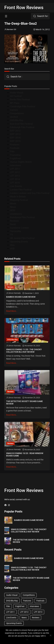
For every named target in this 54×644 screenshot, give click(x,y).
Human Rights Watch (21, 162)
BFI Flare (15, 103)
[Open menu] (6, 16)
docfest (14, 117)
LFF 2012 (15, 172)
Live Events (16, 186)
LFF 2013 (15, 176)
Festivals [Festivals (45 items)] (40, 601)
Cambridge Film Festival (23, 106)
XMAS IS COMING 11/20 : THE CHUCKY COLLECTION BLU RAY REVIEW (24, 351)
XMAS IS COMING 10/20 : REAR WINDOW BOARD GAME (25, 454)
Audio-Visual (17, 93)
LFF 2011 (15, 169)
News (13, 207)
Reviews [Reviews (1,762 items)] (36, 618)
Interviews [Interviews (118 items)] (34, 606)
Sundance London (19, 228)
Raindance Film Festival (22, 217)
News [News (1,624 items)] (24, 618)
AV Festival (16, 96)
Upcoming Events (19, 242)
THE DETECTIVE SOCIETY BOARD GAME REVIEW (24, 402)
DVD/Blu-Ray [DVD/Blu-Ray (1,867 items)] (12, 601)
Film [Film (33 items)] (8, 606)
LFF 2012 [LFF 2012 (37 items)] (24, 612)
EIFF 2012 (15, 131)
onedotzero (16, 214)
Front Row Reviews (24, 8)
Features (15, 145)
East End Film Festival (21, 124)
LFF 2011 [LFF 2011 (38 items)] (10, 612)
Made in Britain (18, 197)
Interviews (15, 165)
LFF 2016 (15, 183)
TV (12, 235)
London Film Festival (21, 190)
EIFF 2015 (15, 141)
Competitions (17, 113)
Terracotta (15, 231)
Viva (12, 245)
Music (13, 204)
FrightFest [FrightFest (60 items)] (20, 606)
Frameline (15, 155)
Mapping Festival (19, 200)
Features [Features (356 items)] (27, 601)
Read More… (12, 311)
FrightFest (15, 158)
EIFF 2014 (15, 138)
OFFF (13, 210)
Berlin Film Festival (20, 100)
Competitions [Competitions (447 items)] (29, 595)
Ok (27, 640)
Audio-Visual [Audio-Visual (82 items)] (12, 595)
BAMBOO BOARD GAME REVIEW (21, 297)
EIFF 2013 (15, 134)
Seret (13, 224)
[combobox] (40, 16)
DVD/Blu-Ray (17, 120)
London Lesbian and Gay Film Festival (30, 193)
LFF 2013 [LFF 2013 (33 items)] (38, 612)
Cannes (14, 110)
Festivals (15, 148)
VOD (12, 249)
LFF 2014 (15, 179)
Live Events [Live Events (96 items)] (11, 618)
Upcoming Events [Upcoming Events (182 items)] (14, 623)
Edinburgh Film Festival (22, 127)
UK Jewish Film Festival (22, 238)
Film (12, 152)
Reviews (14, 221)
